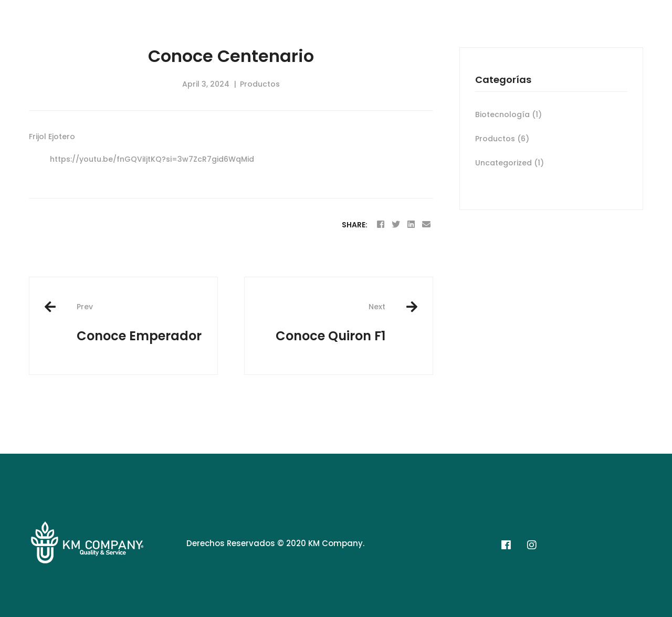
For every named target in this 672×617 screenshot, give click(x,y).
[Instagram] (532, 545)
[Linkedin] (411, 224)
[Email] (426, 224)
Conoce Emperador (139, 323)
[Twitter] (396, 224)
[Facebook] (381, 224)
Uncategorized (510, 163)
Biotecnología (508, 114)
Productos (260, 84)
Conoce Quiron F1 (323, 323)
